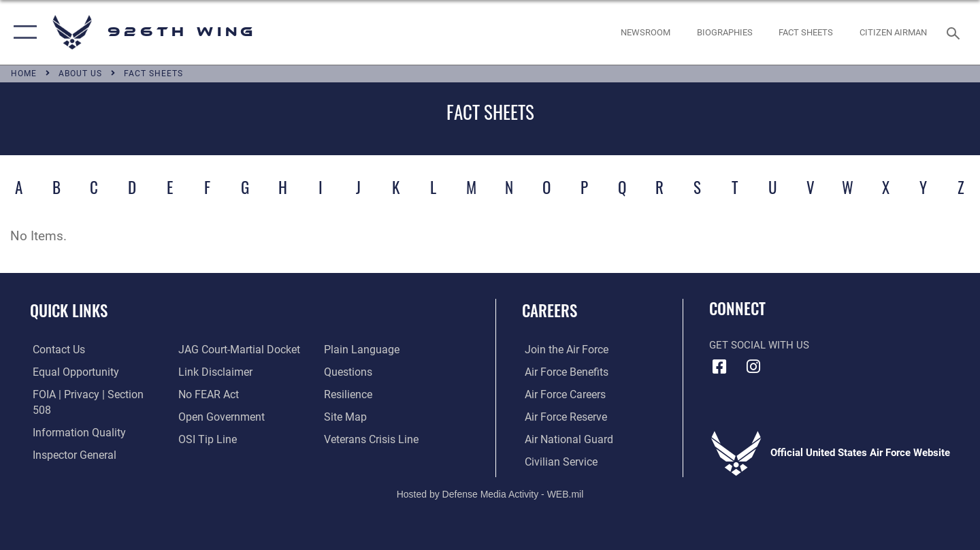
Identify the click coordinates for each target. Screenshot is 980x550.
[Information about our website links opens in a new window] (213, 372)
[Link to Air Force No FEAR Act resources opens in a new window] (207, 394)
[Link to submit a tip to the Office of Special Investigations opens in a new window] (205, 439)
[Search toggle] (955, 32)
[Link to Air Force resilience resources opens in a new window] (348, 394)
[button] (22, 32)
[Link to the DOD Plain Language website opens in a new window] (359, 350)
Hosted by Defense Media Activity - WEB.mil (490, 493)
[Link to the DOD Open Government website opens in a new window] (218, 417)
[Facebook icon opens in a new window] (719, 367)
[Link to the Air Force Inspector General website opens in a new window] (70, 439)
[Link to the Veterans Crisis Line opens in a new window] (371, 439)
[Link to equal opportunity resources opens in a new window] (70, 372)
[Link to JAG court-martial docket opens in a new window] (236, 350)
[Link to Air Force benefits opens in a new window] (562, 372)
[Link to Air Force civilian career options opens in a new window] (557, 462)
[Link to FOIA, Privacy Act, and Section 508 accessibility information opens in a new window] (92, 394)
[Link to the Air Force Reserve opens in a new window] (562, 417)
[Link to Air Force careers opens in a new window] (562, 394)
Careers (550, 310)
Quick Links (69, 310)
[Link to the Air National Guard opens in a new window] (564, 439)
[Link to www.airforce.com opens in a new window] (562, 350)
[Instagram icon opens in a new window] (753, 367)
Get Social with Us (759, 345)
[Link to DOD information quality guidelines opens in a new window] (73, 417)
